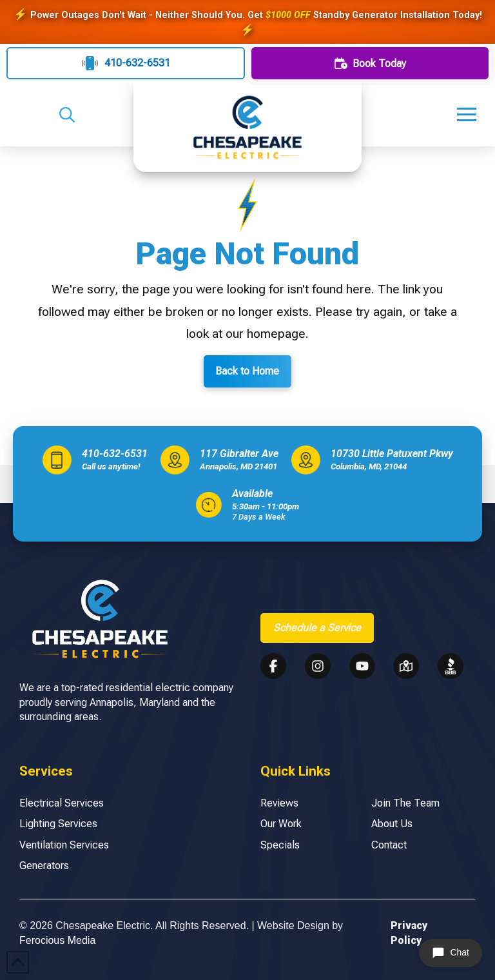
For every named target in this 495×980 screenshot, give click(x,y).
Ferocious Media (57, 940)
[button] (67, 115)
